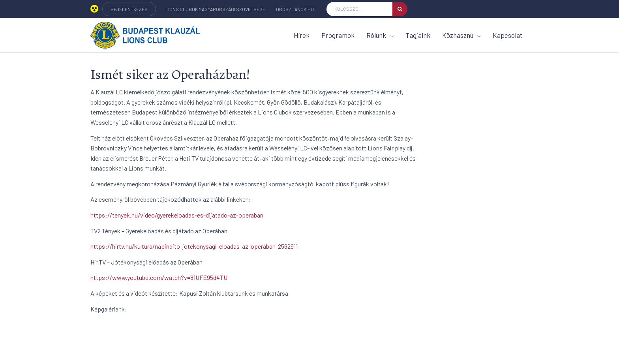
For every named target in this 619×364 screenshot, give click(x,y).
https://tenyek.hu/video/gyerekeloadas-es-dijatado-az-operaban (177, 215)
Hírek (302, 35)
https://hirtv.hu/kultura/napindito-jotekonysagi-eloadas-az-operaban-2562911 (194, 246)
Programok (338, 35)
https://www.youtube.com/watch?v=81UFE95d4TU (159, 277)
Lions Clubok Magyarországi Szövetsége (215, 9)
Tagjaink (418, 35)
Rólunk (380, 35)
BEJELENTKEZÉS (129, 9)
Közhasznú (461, 35)
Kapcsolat (508, 35)
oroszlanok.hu (295, 9)
